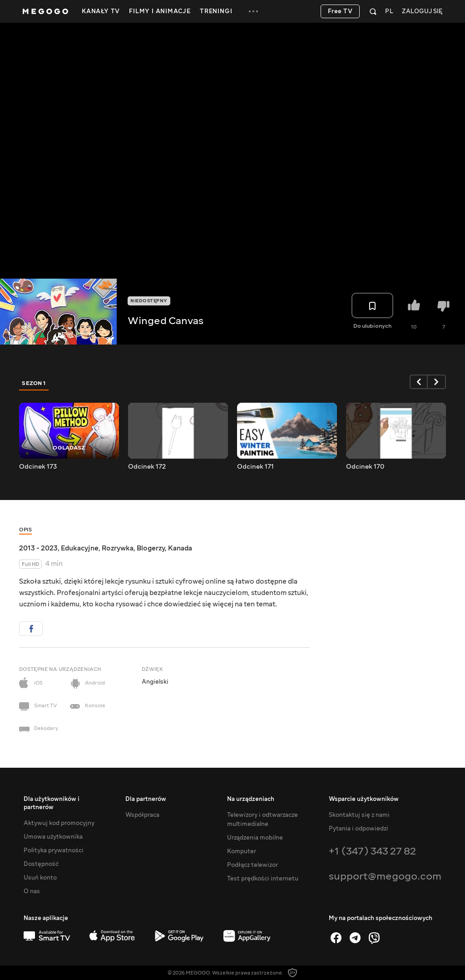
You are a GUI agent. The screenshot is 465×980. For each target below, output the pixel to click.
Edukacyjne (80, 548)
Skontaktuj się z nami (359, 815)
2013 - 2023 (38, 548)
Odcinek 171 (255, 467)
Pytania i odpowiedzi (359, 829)
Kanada (180, 548)
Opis (25, 530)
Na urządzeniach (251, 799)
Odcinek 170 (365, 467)
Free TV (340, 11)
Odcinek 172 (147, 467)
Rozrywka (118, 548)
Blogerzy (151, 548)
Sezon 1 (34, 383)
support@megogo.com (385, 876)
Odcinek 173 (38, 467)
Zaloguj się (422, 12)
